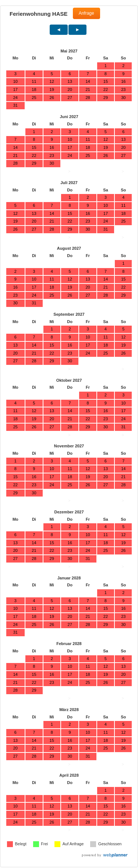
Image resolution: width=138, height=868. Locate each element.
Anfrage (86, 13)
